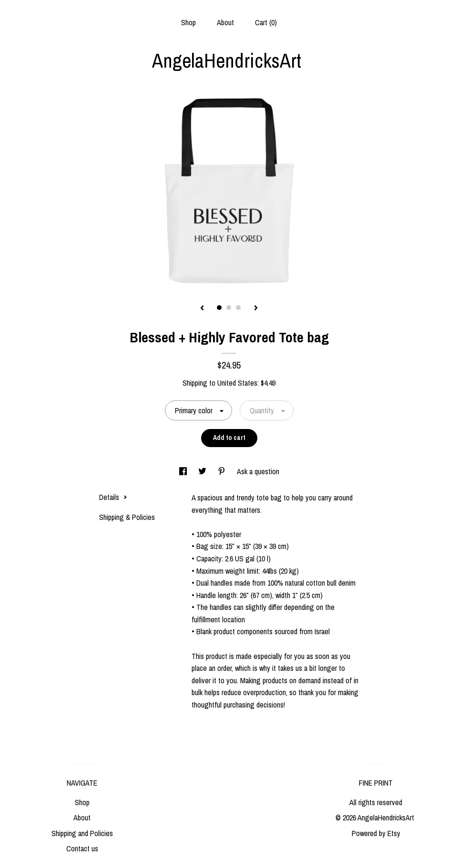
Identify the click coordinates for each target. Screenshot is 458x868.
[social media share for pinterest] (223, 471)
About (225, 22)
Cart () (266, 22)
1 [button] (219, 308)
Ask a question (258, 471)
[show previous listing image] (202, 309)
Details (113, 497)
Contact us (82, 848)
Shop (188, 22)
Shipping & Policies (127, 517)
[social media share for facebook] (184, 471)
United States (237, 383)
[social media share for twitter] (203, 471)
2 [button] (229, 308)
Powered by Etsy (376, 833)
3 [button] (238, 308)
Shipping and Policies (82, 833)
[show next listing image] (256, 309)
